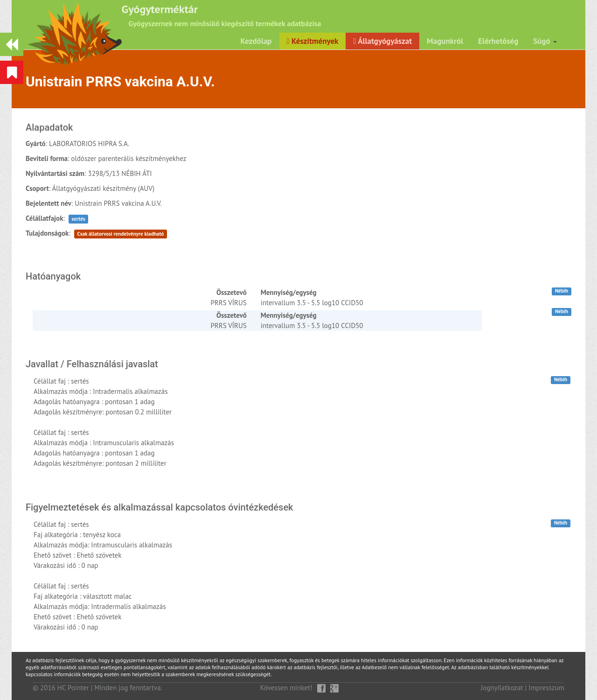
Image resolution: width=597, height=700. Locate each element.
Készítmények (313, 41)
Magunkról (445, 41)
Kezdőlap (256, 41)
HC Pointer (73, 688)
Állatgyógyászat (382, 41)
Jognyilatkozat (502, 688)
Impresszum (546, 688)
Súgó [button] (545, 41)
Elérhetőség (498, 41)
